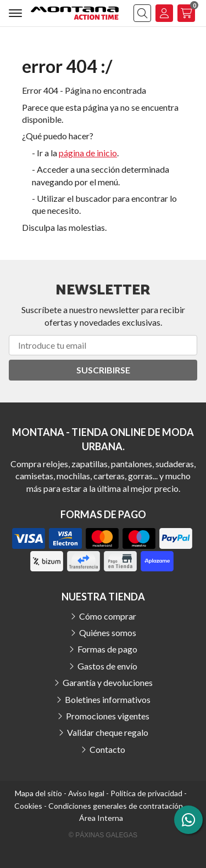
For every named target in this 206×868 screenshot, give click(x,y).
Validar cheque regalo (108, 732)
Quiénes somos (108, 632)
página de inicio (88, 153)
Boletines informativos (108, 699)
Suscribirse (103, 370)
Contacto (107, 749)
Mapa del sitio (38, 793)
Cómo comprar (108, 616)
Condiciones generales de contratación (116, 806)
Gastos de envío (107, 666)
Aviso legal (86, 793)
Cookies (28, 806)
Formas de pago (107, 649)
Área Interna (101, 818)
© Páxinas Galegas (103, 835)
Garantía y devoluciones (108, 682)
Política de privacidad (146, 793)
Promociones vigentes (108, 716)
